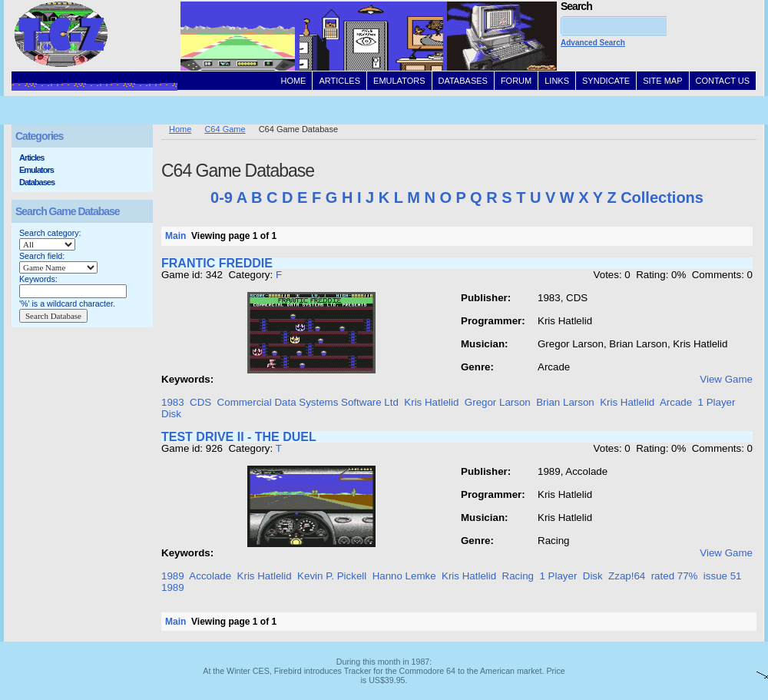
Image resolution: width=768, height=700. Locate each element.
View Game (726, 379)
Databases (37, 182)
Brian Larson (565, 402)
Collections (662, 197)
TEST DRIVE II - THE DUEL (239, 437)
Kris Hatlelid (431, 402)
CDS (200, 402)
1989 (173, 576)
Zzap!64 (627, 576)
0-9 (222, 197)
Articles (31, 158)
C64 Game (225, 129)
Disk (171, 414)
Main (175, 236)
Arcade (676, 402)
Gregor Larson (498, 402)
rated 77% (675, 576)
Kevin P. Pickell (332, 576)
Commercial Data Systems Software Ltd (308, 402)
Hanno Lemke (404, 576)
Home (180, 129)
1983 (173, 402)
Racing (518, 576)
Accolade (210, 576)
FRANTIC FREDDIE (217, 263)
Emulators (36, 170)
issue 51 (723, 576)
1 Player (717, 402)
